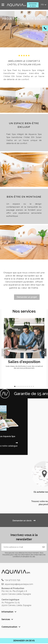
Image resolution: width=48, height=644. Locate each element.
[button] (15, 386)
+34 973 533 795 (12, 580)
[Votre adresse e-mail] (21, 547)
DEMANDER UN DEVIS (24, 641)
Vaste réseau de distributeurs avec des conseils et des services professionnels (24, 367)
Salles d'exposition (24, 362)
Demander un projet (27, 297)
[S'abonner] (44, 547)
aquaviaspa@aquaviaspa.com (19, 584)
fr (44, 5)
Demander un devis (33, 5)
